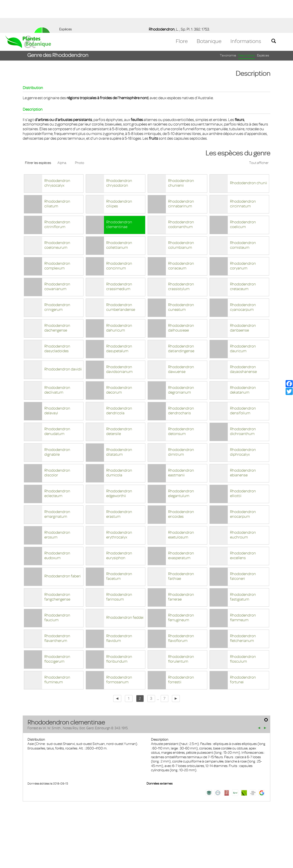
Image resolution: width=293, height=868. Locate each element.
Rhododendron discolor (57, 440)
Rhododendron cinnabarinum (181, 171)
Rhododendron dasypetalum (119, 316)
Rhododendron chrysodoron (119, 150)
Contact (14, 842)
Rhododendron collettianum (119, 212)
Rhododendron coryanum (243, 233)
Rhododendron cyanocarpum (243, 274)
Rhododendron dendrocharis (181, 378)
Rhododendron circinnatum (243, 171)
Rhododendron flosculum (243, 626)
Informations (246, 8)
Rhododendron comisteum (243, 212)
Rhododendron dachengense (57, 295)
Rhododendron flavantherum (57, 605)
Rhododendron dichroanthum (243, 398)
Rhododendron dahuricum (119, 295)
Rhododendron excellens (243, 523)
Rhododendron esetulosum (181, 502)
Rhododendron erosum (57, 502)
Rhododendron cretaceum (243, 254)
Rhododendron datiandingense (181, 316)
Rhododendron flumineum (57, 647)
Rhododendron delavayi (57, 378)
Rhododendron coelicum (243, 192)
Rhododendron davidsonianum (119, 336)
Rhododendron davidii (63, 336)
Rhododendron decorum (119, 357)
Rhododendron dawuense (181, 336)
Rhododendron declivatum (57, 357)
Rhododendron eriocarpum (243, 481)
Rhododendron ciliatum (57, 171)
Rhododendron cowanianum (57, 254)
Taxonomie (228, 23)
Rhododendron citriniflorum (57, 192)
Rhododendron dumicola (119, 440)
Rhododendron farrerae (181, 564)
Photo (80, 130)
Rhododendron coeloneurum (57, 212)
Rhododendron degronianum (181, 357)
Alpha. (62, 130)
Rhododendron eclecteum (57, 461)
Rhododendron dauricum (243, 316)
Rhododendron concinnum (119, 233)
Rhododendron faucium (57, 585)
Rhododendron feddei (125, 585)
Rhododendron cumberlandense (121, 274)
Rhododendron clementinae (119, 192)
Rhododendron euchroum (243, 502)
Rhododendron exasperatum (181, 523)
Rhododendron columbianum (181, 212)
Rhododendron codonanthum (181, 192)
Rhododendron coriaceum (181, 233)
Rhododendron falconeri (243, 543)
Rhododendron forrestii (181, 647)
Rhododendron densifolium (243, 378)
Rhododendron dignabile (57, 419)
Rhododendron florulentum (181, 626)
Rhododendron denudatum (57, 398)
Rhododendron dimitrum (181, 419)
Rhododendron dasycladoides (57, 316)
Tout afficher (259, 130)
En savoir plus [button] (127, 862)
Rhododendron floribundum (119, 626)
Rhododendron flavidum (119, 605)
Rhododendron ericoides (181, 481)
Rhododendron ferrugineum (181, 585)
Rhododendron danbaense (243, 295)
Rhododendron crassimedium (119, 254)
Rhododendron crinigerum (57, 274)
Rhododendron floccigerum (57, 626)
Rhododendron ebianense (243, 440)
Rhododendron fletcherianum (243, 605)
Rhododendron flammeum (243, 585)
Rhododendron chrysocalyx (57, 150)
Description (247, 23)
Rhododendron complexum (57, 233)
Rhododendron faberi (63, 543)
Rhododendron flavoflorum (181, 605)
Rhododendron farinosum (119, 564)
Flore (182, 8)
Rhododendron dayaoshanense (243, 336)
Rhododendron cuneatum (181, 274)
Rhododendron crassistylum (181, 254)
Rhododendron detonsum (181, 398)
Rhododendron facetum (119, 543)
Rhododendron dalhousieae (181, 295)
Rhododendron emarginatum (57, 481)
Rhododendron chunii (249, 150)
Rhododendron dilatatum (119, 419)
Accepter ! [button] (277, 862)
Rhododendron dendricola (119, 378)
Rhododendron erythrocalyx (119, 502)
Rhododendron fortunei (243, 647)
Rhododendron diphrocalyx (243, 419)
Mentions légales (39, 842)
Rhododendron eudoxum (57, 523)
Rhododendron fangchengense (57, 564)
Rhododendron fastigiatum (243, 564)
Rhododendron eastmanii (181, 440)
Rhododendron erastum (119, 481)
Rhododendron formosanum (119, 647)
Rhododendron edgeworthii (119, 461)
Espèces (263, 23)
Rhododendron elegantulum (181, 461)
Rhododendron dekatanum (243, 357)
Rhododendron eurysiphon (119, 523)
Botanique (209, 8)
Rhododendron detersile (119, 398)
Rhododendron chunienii (181, 150)
